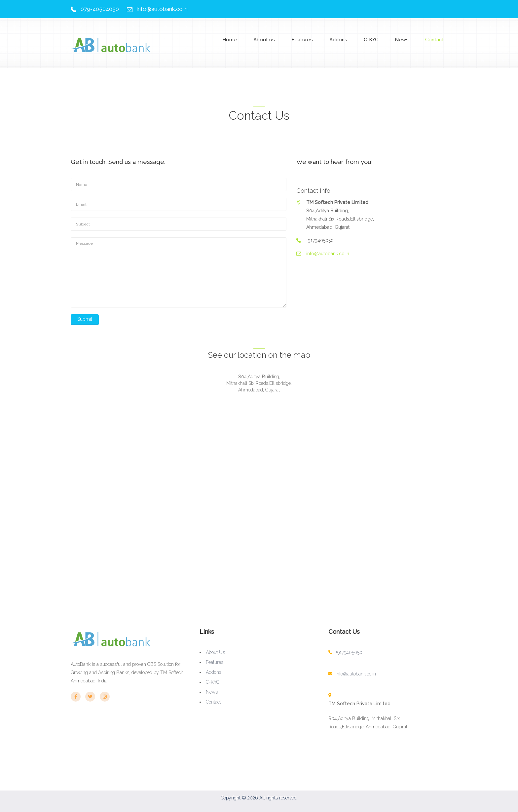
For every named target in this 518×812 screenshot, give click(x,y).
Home (230, 40)
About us (264, 40)
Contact (435, 40)
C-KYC (371, 40)
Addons (338, 40)
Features (302, 40)
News (402, 40)
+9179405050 (349, 652)
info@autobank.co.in (162, 9)
